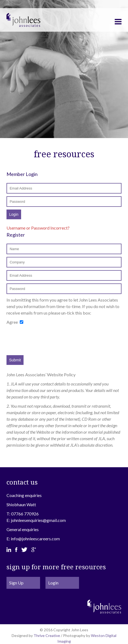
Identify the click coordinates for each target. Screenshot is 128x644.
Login (53, 583)
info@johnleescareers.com (35, 539)
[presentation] (48, 340)
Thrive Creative (47, 635)
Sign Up (16, 583)
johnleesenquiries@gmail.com (38, 520)
